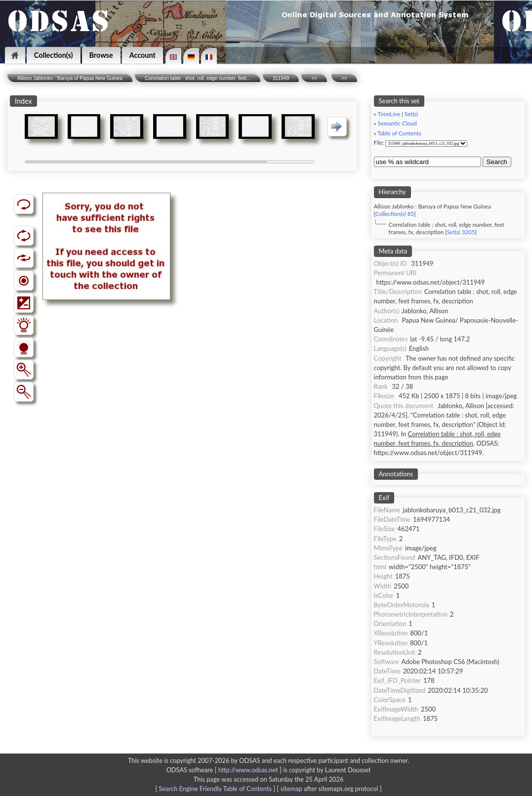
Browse (101, 55)
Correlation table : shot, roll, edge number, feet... (198, 78)
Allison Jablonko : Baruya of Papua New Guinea (70, 78)
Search (497, 162)
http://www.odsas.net (248, 770)
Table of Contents (399, 133)
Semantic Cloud (397, 123)
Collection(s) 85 (395, 214)
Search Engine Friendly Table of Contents (215, 789)
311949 (281, 78)
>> (344, 78)
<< (314, 78)
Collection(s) (54, 55)
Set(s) (411, 114)
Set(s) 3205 (461, 232)
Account (143, 55)
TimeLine (389, 114)
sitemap (291, 789)
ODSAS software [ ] (225, 770)
